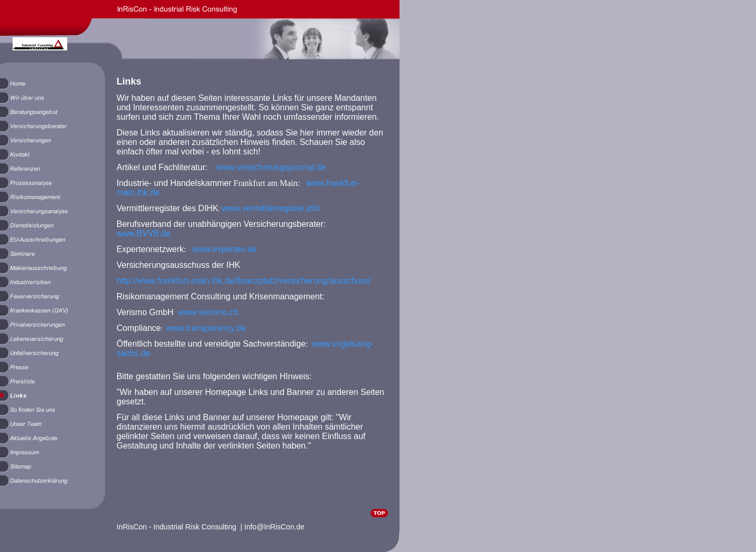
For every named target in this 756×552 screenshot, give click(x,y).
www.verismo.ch (208, 312)
